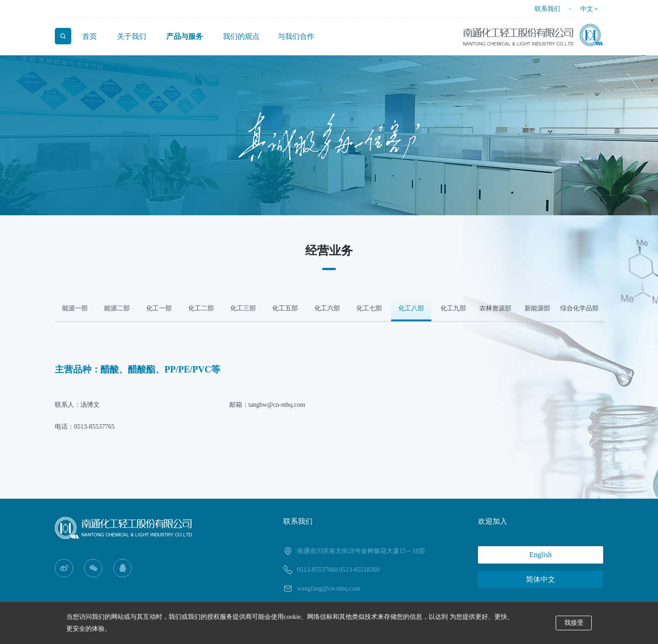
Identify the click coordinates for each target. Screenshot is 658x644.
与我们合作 (296, 36)
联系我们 (547, 9)
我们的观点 (241, 36)
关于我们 (132, 36)
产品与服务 (185, 36)
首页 (90, 36)
